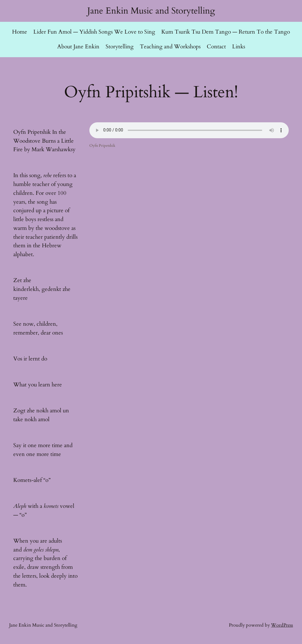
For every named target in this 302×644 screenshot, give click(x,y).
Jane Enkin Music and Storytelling (151, 11)
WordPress (282, 625)
